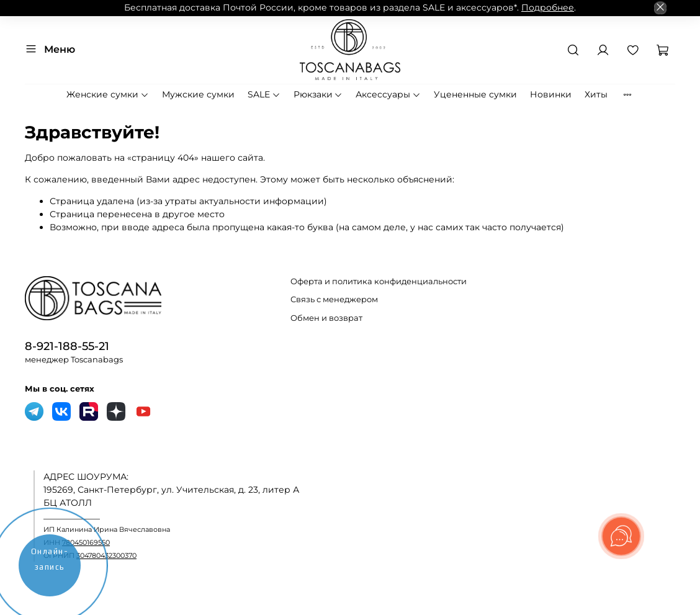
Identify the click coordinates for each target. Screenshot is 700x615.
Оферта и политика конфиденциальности (379, 281)
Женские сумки (108, 94)
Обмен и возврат (326, 318)
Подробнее (548, 7)
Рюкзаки (318, 94)
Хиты (596, 94)
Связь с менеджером (334, 299)
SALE (264, 94)
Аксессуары (388, 94)
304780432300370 (106, 556)
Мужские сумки (198, 94)
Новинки (551, 94)
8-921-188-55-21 (67, 346)
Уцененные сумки (475, 94)
